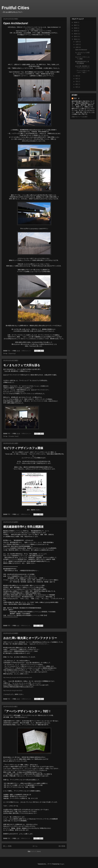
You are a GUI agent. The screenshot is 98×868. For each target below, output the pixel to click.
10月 (77, 47)
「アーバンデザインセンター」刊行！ (27, 711)
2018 (76, 22)
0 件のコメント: (27, 351)
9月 (77, 76)
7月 (77, 81)
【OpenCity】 (12, 353)
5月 (77, 87)
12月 (77, 42)
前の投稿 (62, 846)
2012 (76, 39)
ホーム (35, 846)
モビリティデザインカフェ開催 (23, 448)
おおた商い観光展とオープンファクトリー (30, 638)
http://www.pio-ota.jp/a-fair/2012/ (13, 691)
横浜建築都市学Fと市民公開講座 (23, 527)
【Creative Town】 (13, 436)
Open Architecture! (16, 23)
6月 (77, 84)
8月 (77, 79)
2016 (76, 28)
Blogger (62, 864)
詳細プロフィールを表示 (80, 117)
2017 (76, 25)
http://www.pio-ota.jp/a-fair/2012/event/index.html (18, 677)
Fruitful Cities (15, 8)
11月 (77, 44)
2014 (76, 34)
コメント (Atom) (36, 851)
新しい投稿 (7, 846)
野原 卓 (77, 98)
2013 (76, 36)
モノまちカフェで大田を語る (22, 365)
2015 (76, 31)
